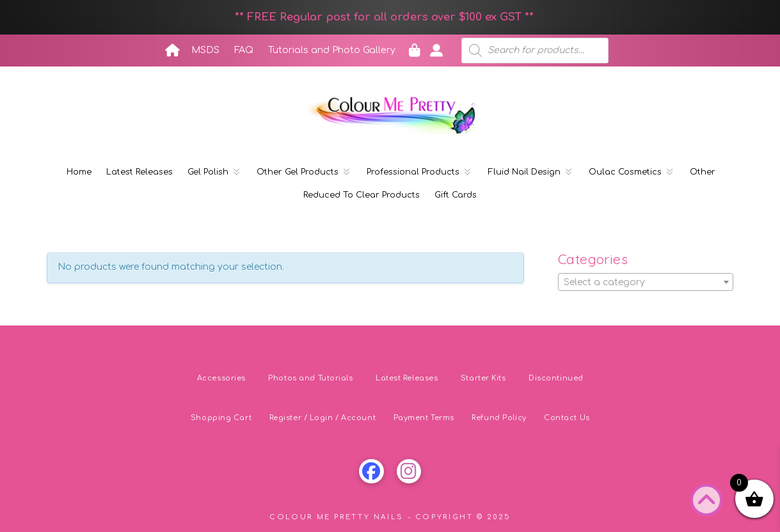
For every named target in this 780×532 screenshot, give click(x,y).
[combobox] (646, 282)
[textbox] (646, 283)
